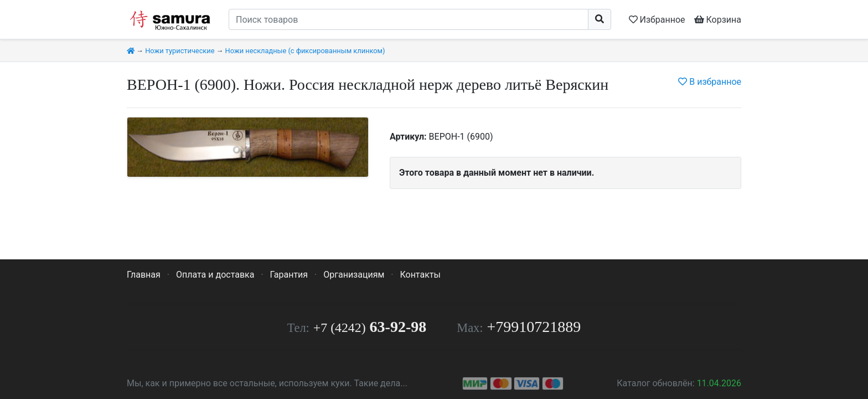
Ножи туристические (180, 51)
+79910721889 (534, 327)
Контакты (420, 275)
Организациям (354, 275)
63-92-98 (370, 327)
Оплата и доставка (215, 275)
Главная (144, 275)
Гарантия (289, 275)
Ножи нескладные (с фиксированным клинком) (305, 51)
